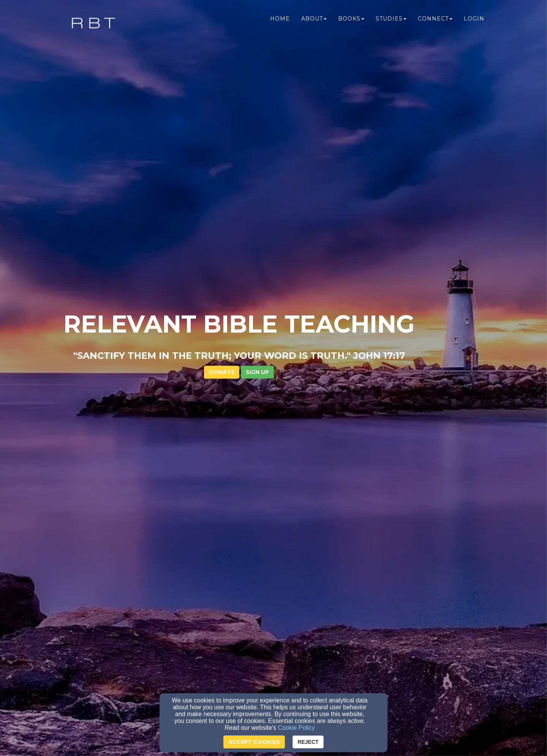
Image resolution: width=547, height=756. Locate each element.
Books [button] (351, 22)
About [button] (314, 22)
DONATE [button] (256, 168)
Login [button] (474, 22)
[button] (292, 168)
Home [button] (280, 22)
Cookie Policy (296, 728)
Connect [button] (435, 22)
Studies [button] (391, 22)
